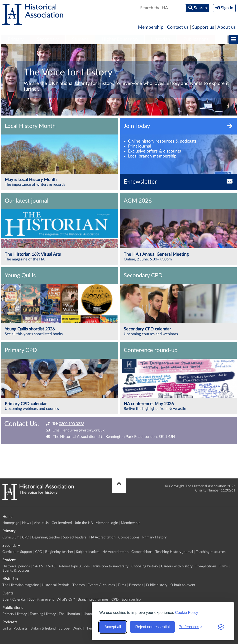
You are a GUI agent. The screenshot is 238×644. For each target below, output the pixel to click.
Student (80, 39)
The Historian (69, 614)
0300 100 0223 (72, 424)
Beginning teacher (46, 537)
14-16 (38, 566)
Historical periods (16, 566)
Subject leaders (75, 537)
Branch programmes (93, 600)
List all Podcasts (15, 628)
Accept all (113, 627)
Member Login (107, 523)
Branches (136, 585)
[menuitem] (16, 40)
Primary (16, 39)
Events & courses (16, 571)
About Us (41, 523)
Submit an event (183, 585)
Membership (151, 27)
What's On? (66, 600)
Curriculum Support (17, 552)
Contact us (178, 27)
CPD (26, 537)
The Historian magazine (21, 585)
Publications (196, 39)
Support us (203, 27)
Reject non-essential (152, 627)
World (77, 628)
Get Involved (62, 523)
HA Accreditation (102, 537)
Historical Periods (56, 585)
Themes (79, 585)
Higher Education (120, 39)
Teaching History (43, 614)
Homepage (11, 523)
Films (224, 566)
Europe (64, 628)
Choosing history (145, 566)
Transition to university (111, 566)
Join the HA (84, 523)
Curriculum (11, 537)
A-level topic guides (74, 566)
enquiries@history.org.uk (84, 430)
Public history (157, 585)
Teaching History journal (174, 552)
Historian (161, 39)
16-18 (51, 566)
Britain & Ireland (43, 628)
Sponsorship (131, 600)
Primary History (155, 537)
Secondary (48, 39)
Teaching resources (211, 552)
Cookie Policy (187, 613)
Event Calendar (14, 600)
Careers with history (177, 566)
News (27, 523)
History (88, 614)
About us (226, 27)
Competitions (129, 537)
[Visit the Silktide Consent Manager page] (221, 627)
